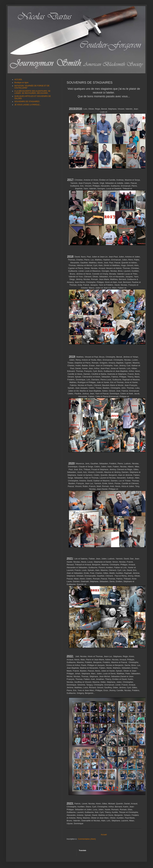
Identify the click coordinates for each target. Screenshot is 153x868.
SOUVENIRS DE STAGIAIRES (27, 102)
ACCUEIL (18, 80)
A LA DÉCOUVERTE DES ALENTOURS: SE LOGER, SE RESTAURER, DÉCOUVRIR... (32, 92)
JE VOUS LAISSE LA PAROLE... (28, 105)
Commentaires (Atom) (87, 839)
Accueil (104, 835)
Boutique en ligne (21, 83)
